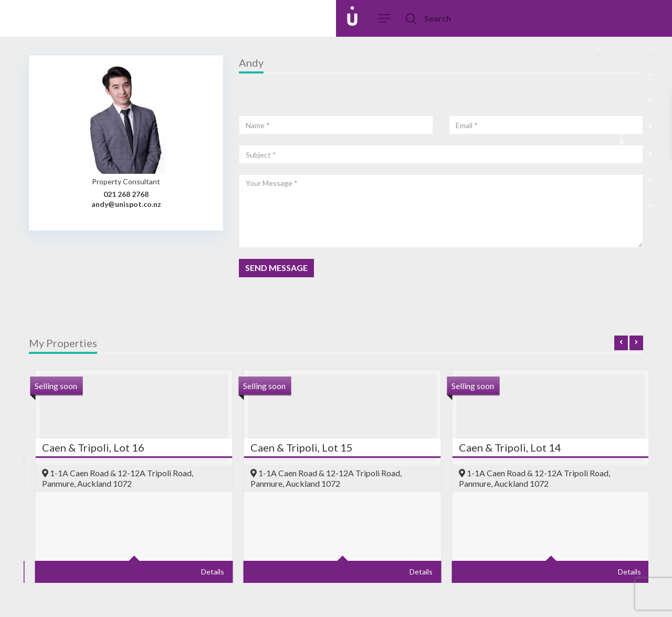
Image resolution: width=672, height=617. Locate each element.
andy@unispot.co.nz (126, 204)
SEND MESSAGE (276, 268)
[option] (259, 482)
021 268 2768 (126, 194)
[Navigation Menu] (385, 19)
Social (622, 142)
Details (129, 572)
